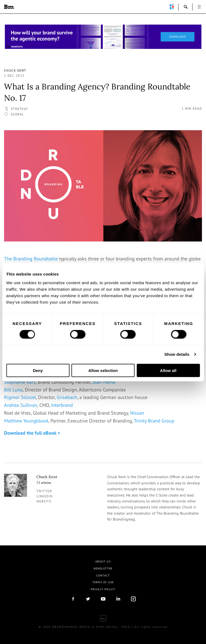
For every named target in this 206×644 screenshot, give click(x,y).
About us (103, 561)
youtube (103, 599)
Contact (103, 576)
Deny (38, 370)
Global (17, 114)
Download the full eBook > (32, 433)
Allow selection (103, 370)
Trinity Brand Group (154, 421)
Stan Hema (104, 382)
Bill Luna (13, 390)
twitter (44, 491)
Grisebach (67, 397)
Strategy (20, 109)
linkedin (45, 496)
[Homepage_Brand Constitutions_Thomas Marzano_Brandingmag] (103, 37)
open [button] (199, 7)
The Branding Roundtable (31, 259)
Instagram (133, 599)
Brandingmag (9, 7)
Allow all (168, 370)
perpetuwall (172, 7)
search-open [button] (186, 7)
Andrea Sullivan (21, 405)
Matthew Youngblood (26, 421)
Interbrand (62, 405)
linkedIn (118, 599)
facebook (73, 599)
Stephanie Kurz (20, 382)
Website (44, 501)
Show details (177, 354)
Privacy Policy (103, 589)
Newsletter (103, 568)
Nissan (137, 413)
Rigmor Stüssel (20, 397)
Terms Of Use (103, 582)
